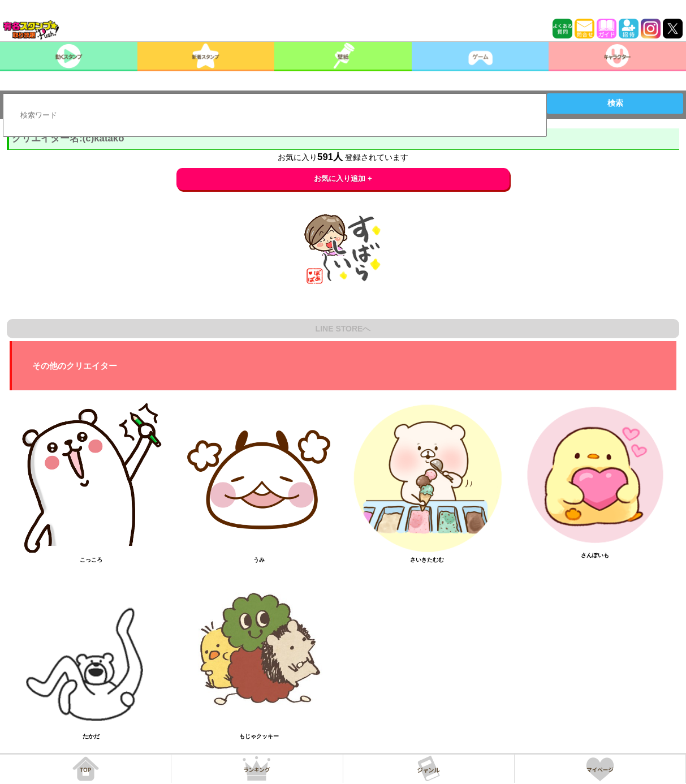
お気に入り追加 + (343, 178)
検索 (615, 103)
